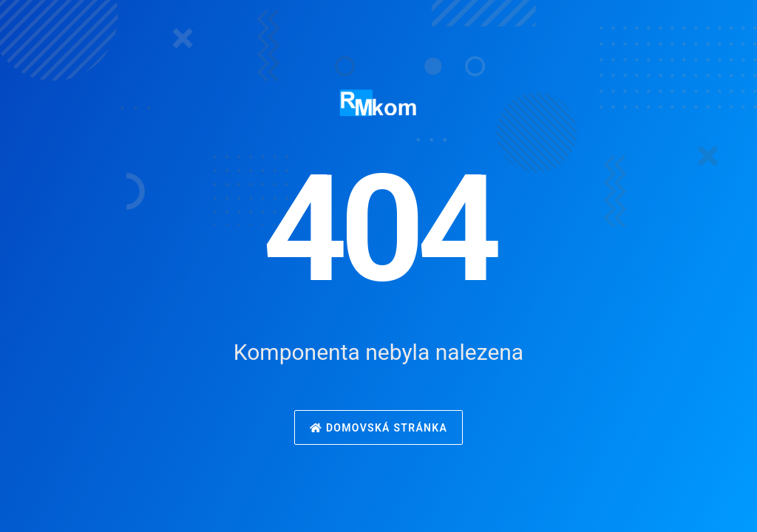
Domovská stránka (378, 428)
